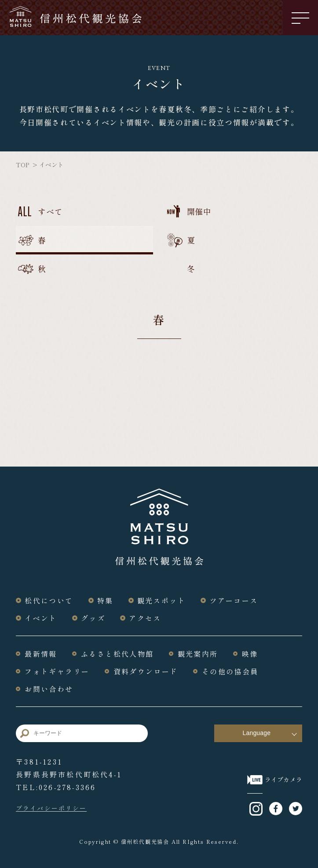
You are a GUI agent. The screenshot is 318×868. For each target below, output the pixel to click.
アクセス (145, 618)
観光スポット (161, 600)
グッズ (93, 618)
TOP (22, 165)
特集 (105, 600)
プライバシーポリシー (51, 808)
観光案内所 (198, 654)
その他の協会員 (230, 671)
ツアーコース (234, 600)
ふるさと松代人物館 (117, 654)
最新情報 (41, 654)
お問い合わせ (49, 689)
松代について (49, 600)
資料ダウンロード (146, 671)
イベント (41, 618)
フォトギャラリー (57, 671)
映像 (250, 654)
